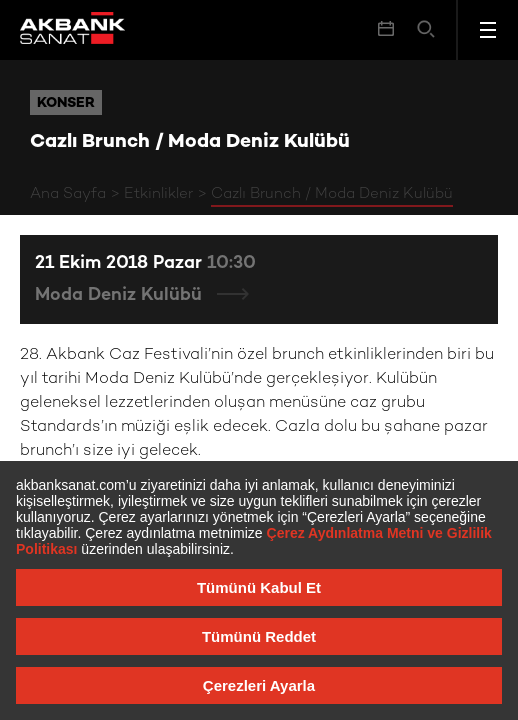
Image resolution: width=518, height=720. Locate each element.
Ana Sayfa (68, 194)
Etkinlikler (158, 194)
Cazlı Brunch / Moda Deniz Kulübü (332, 194)
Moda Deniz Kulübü (121, 295)
